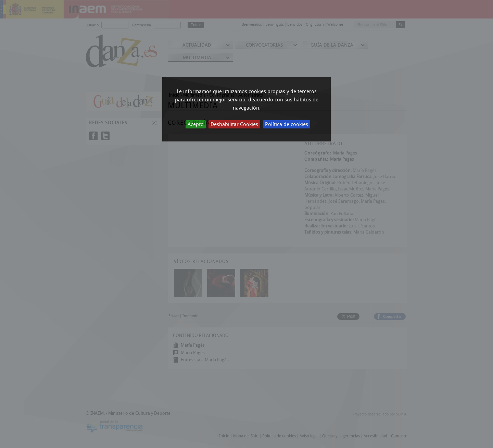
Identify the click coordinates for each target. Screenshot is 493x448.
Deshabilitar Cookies (234, 124)
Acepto (196, 124)
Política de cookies (287, 124)
